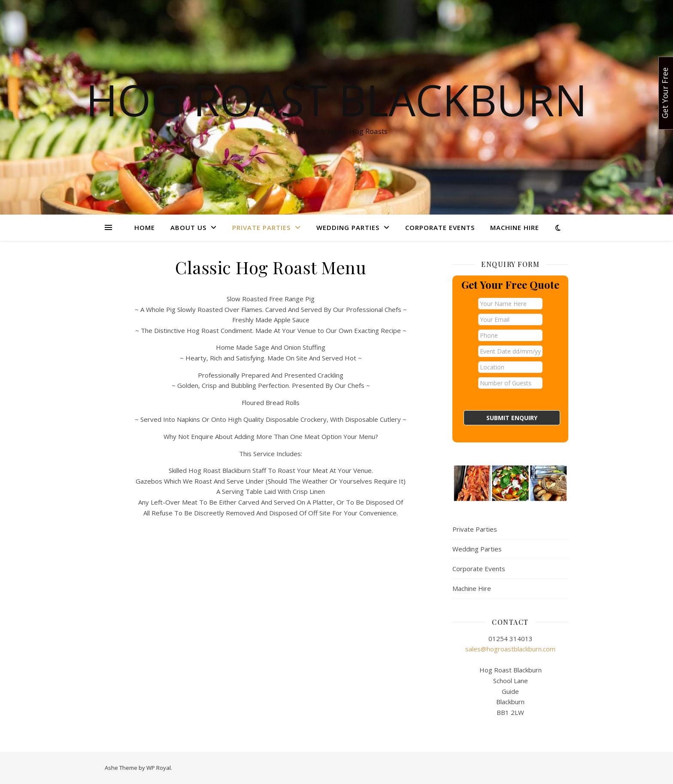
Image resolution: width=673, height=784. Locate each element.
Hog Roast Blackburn (336, 100)
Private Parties (261, 227)
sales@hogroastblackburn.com (510, 649)
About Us (188, 227)
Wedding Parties (348, 227)
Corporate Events (440, 227)
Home (145, 227)
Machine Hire (515, 227)
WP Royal (159, 768)
